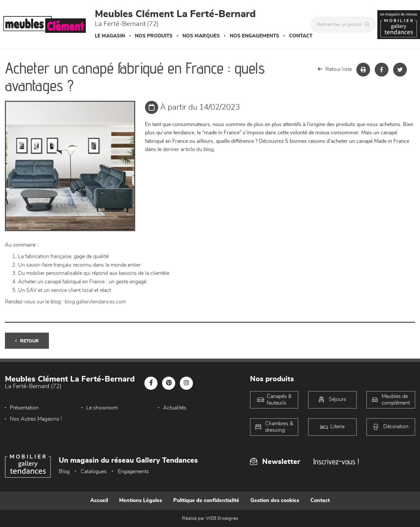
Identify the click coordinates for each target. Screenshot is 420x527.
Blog (64, 472)
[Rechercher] (369, 25)
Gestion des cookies (275, 500)
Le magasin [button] (110, 36)
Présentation (24, 408)
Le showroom (102, 408)
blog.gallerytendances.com (95, 302)
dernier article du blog (188, 149)
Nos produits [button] (154, 36)
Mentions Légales (141, 500)
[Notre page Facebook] (151, 383)
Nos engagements (254, 36)
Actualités (175, 408)
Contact (301, 36)
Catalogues (94, 472)
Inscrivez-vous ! (336, 461)
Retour (27, 341)
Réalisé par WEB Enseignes (210, 518)
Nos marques (201, 36)
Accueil (99, 500)
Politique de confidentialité (206, 500)
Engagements (133, 472)
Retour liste (335, 69)
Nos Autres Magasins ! (36, 419)
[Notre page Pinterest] (169, 383)
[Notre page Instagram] (186, 383)
